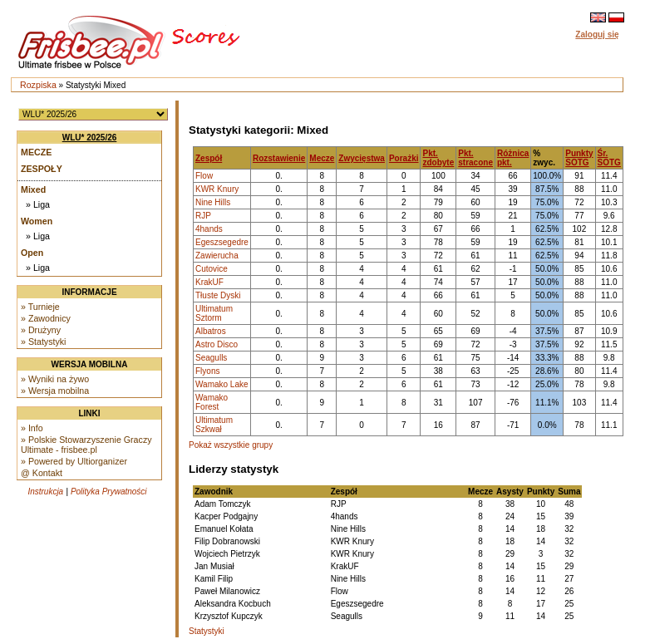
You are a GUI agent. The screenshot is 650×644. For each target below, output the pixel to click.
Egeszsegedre (222, 242)
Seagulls (211, 358)
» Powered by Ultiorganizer (74, 461)
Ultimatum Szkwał (214, 425)
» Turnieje (40, 307)
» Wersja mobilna (55, 391)
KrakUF (209, 282)
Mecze (36, 152)
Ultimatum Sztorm (214, 313)
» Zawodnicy (46, 318)
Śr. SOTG (609, 158)
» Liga (38, 204)
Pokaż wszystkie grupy (231, 445)
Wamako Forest (212, 402)
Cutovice (212, 269)
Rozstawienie (279, 158)
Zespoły (42, 169)
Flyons (207, 371)
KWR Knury (217, 189)
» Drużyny (41, 330)
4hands (209, 229)
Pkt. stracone (475, 158)
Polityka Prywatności (109, 492)
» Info (32, 428)
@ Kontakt (42, 473)
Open (32, 253)
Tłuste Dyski (218, 295)
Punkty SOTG (579, 158)
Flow (204, 176)
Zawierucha (217, 256)
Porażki (404, 158)
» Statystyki (43, 342)
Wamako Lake (222, 384)
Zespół (209, 158)
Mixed (33, 189)
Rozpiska (38, 85)
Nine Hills (213, 202)
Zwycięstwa (362, 158)
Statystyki (207, 631)
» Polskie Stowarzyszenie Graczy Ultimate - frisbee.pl (86, 445)
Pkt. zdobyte (438, 158)
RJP (203, 216)
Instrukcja (45, 492)
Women (37, 221)
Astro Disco (217, 344)
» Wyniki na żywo (55, 379)
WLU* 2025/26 (90, 138)
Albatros (211, 331)
